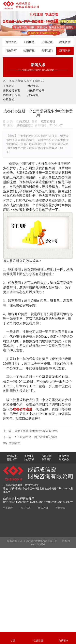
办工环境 (8, 508)
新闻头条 (65, 51)
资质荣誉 (60, 508)
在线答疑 (38, 641)
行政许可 (11, 51)
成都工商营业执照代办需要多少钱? (36, 431)
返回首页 (15, 443)
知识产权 (29, 51)
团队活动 (43, 508)
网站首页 (11, 42)
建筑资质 (65, 42)
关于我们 (47, 51)
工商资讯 (38, 81)
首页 (12, 81)
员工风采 (25, 508)
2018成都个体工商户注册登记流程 (36, 437)
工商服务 (29, 42)
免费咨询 (63, 641)
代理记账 (47, 42)
